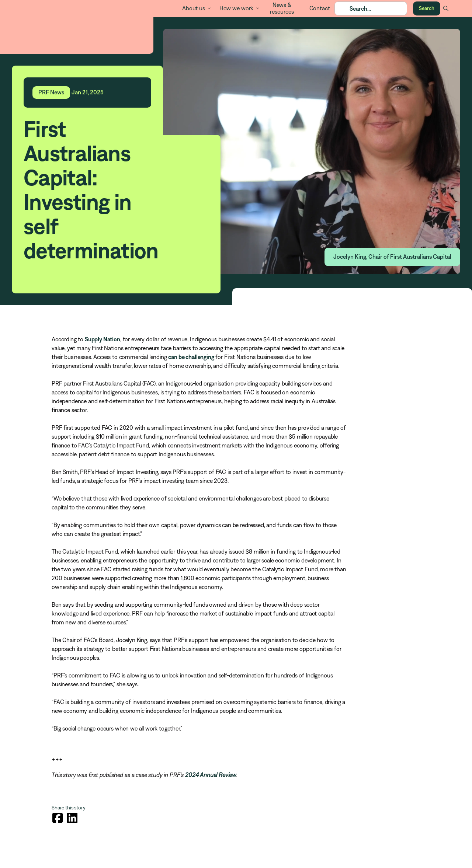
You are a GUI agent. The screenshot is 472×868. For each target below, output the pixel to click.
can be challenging (191, 357)
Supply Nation (103, 339)
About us (194, 8)
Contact (320, 8)
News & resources (282, 8)
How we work (236, 8)
